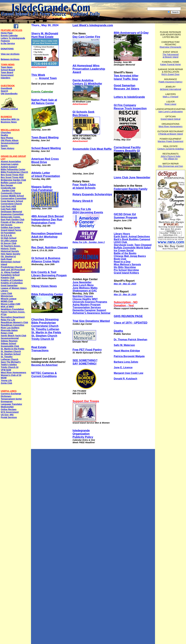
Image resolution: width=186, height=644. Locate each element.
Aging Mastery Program (86, 305)
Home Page (7, 33)
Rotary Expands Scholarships (92, 194)
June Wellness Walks (85, 288)
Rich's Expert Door (170, 74)
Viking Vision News (44, 286)
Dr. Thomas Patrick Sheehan (131, 340)
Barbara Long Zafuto (126, 362)
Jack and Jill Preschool (13, 270)
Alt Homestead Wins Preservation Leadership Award (89, 69)
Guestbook (6, 88)
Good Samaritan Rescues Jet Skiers (126, 87)
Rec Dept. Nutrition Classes (50, 247)
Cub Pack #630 (8, 209)
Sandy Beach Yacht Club (13, 336)
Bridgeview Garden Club (13, 180)
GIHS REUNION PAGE (128, 316)
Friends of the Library (12, 222)
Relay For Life (8, 320)
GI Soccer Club (9, 243)
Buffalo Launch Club (11, 183)
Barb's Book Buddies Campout (132, 239)
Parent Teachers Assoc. (13, 312)
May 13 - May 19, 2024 (125, 294)
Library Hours (122, 234)
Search (4, 91)
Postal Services (9, 417)
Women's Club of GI (11, 375)
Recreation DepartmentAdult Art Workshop (47, 235)
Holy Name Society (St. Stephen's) (11, 255)
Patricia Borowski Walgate (129, 356)
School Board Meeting (46, 148)
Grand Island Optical (170, 119)
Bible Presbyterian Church (14, 172)
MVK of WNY (7, 307)
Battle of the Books (125, 253)
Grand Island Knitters (126, 273)
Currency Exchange (11, 394)
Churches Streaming (45, 319)
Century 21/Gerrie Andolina (171, 149)
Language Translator (11, 404)
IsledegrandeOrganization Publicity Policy (83, 434)
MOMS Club (7, 301)
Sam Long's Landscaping (171, 112)
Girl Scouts (7, 225)
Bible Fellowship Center (13, 169)
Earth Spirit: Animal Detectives (132, 237)
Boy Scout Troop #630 (12, 177)
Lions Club (6, 293)
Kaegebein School (10, 275)
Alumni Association (11, 162)
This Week (38, 75)
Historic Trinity (8, 249)
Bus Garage (7, 185)
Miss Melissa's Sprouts (127, 264)
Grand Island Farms (11, 230)
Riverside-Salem (9, 330)
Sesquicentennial (10, 143)
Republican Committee (13, 325)
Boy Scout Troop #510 (12, 175)
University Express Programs (90, 302)
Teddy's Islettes (9, 365)
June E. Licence (123, 367)
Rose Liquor (170, 104)
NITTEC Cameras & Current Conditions (44, 375)
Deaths (4, 135)
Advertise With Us (10, 119)
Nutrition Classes (83, 296)
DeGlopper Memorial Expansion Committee (12, 213)
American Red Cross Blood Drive (45, 160)
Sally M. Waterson (124, 345)
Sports (4, 146)
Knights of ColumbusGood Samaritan (12, 284)
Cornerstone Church (11, 204)
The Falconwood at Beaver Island (170, 56)
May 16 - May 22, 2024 (125, 284)
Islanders (6, 78)
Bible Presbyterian (44, 323)
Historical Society (10, 251)
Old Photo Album (10, 140)
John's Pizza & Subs (170, 156)
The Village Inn (170, 159)
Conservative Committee (13, 198)
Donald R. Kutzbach (125, 379)
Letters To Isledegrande (13, 38)
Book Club (120, 259)
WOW (4, 378)
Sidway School (8, 343)
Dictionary (6, 396)
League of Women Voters (14, 288)
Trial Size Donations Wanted (91, 321)
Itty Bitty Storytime (125, 267)
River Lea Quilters (10, 328)
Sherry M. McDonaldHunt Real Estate (45, 35)
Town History (8, 148)
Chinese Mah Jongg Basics (130, 256)
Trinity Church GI (10, 367)
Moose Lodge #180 (10, 304)
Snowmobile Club (10, 346)
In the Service (8, 43)
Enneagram (7, 402)
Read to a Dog (122, 262)
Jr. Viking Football (10, 272)
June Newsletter (82, 282)
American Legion (10, 164)
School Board (8, 70)
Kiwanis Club (8, 278)
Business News (9, 122)
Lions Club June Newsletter (132, 177)
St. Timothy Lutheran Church (10, 358)
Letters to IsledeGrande (129, 97)
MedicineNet (7, 407)
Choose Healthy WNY (85, 299)
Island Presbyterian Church (11, 266)
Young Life (6, 380)
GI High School (9, 238)
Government (7, 75)
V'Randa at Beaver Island (170, 134)
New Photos (7, 138)
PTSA (4, 314)
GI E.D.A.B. (7, 235)
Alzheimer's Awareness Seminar (92, 313)
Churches (6, 132)
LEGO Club (120, 242)
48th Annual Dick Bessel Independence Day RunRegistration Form (47, 220)
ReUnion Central (9, 108)
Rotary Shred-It (83, 201)
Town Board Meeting (45, 137)
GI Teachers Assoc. (11, 246)
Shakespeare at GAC (85, 291)
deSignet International (170, 89)
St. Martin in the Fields (46, 332)
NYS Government (10, 412)
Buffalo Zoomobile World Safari (132, 248)
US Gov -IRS (7, 415)
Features (5, 41)
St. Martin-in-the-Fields (13, 349)
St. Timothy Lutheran (45, 329)
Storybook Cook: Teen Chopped (133, 245)
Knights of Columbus (12, 280)
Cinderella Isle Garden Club (8, 189)
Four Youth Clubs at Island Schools (84, 186)
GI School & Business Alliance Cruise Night (46, 260)
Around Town (48, 78)
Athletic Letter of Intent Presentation (46, 174)
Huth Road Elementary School (11, 260)
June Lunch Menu (83, 285)
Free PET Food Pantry (87, 350)
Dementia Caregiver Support (89, 310)
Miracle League (9, 299)
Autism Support (9, 167)
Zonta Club (6, 383)
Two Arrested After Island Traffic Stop (126, 77)
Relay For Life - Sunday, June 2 (89, 242)
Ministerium (7, 296)
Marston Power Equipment (171, 141)
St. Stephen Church (11, 351)
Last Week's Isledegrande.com (93, 25)
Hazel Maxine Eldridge (127, 351)
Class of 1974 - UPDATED (131, 323)
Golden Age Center (11, 227)
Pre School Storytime (126, 270)
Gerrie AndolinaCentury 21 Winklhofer (87, 82)
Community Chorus (11, 193)
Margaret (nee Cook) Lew (128, 373)
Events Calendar (9, 36)
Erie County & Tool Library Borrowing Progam (49, 274)
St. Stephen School (11, 354)
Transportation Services (87, 307)
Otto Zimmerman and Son (170, 166)
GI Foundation (8, 233)
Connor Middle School (12, 196)
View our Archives (10, 54)
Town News (7, 67)
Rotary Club (7, 333)
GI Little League (9, 241)
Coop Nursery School (12, 201)
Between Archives (10, 59)
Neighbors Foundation (12, 309)
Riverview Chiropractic (170, 47)
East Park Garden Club (13, 220)
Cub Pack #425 (8, 206)
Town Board (7, 72)
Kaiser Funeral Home (170, 64)
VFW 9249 (6, 370)
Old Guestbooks (9, 94)
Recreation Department (13, 317)
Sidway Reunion (9, 341)
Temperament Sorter (11, 399)
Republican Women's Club (14, 322)
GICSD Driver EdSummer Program (125, 216)
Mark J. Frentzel (170, 97)
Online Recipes (9, 409)
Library (4, 291)
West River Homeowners (13, 372)
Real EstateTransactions (40, 349)
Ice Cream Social (124, 250)
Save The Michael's (11, 362)
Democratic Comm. (11, 217)
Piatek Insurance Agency (170, 82)
